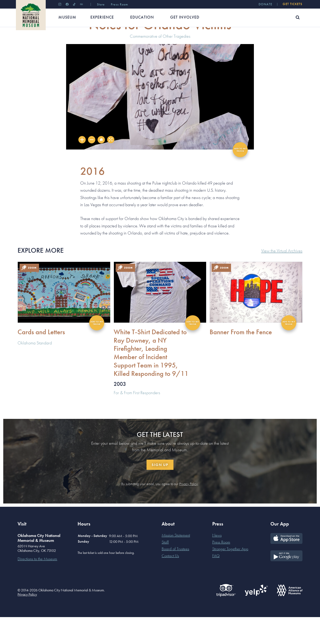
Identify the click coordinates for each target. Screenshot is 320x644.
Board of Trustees (175, 576)
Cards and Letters (41, 359)
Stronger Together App (230, 576)
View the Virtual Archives (282, 278)
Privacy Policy (188, 511)
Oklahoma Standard (35, 370)
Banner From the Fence (241, 359)
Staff (165, 569)
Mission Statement (176, 562)
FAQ (216, 583)
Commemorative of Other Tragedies (160, 63)
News (217, 562)
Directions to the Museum (37, 586)
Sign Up (160, 492)
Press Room (221, 569)
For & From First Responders (137, 420)
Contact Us (170, 583)
